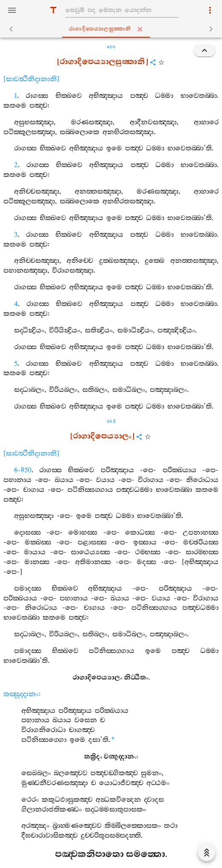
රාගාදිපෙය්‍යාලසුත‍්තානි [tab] (113, 29)
